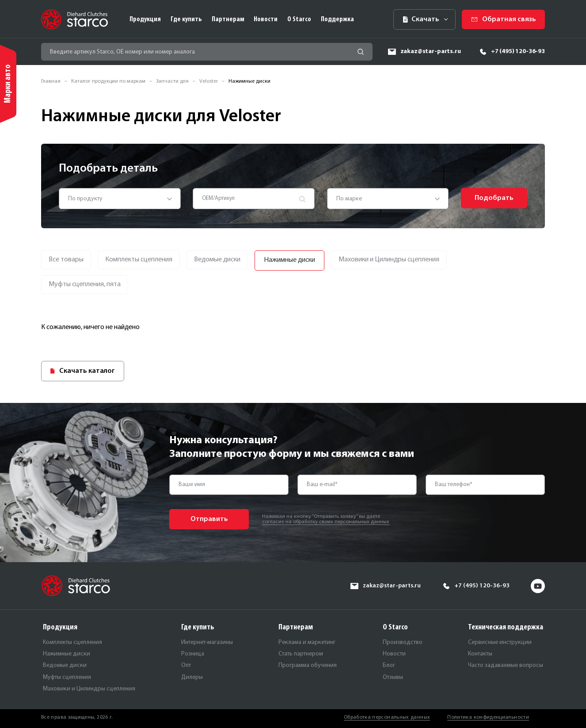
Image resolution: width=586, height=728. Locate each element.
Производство (403, 642)
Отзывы (393, 677)
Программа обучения (308, 665)
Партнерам (228, 19)
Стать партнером (301, 654)
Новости (266, 19)
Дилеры (192, 677)
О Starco (299, 19)
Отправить (209, 519)
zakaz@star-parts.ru (431, 52)
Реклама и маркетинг (307, 642)
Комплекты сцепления (72, 642)
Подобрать (494, 198)
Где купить (186, 19)
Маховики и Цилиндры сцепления (89, 689)
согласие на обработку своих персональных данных (326, 522)
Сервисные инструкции (500, 642)
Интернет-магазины (207, 642)
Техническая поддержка (506, 627)
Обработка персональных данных (387, 717)
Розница (193, 654)
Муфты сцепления (67, 677)
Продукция (145, 19)
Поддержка (337, 19)
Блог (389, 665)
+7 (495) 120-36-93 (518, 52)
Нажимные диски (67, 654)
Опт (186, 665)
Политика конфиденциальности (488, 717)
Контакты (480, 654)
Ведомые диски (65, 665)
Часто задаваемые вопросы (506, 665)
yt (538, 586)
